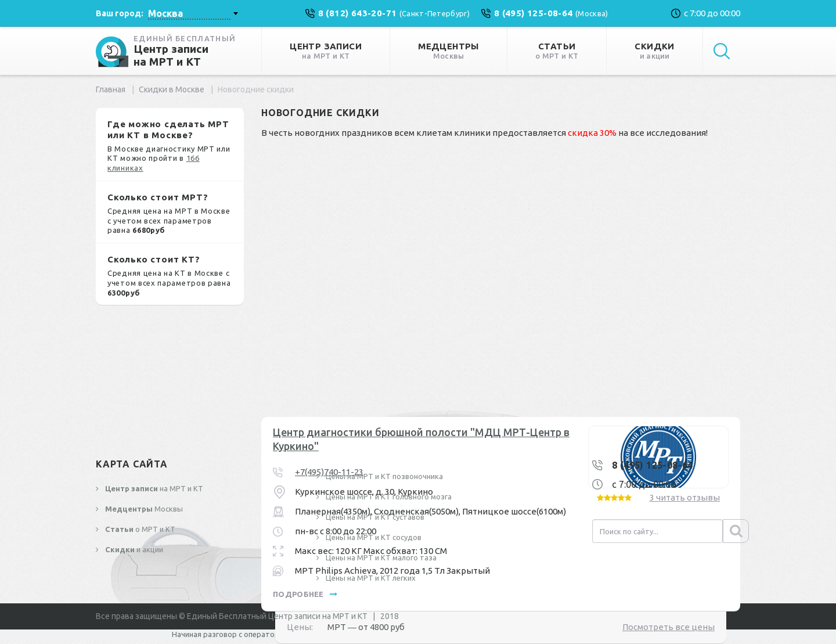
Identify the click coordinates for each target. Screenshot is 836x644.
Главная (111, 89)
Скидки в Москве (172, 89)
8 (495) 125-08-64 (653, 465)
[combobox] (193, 13)
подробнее (305, 594)
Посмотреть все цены (669, 627)
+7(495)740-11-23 (329, 472)
